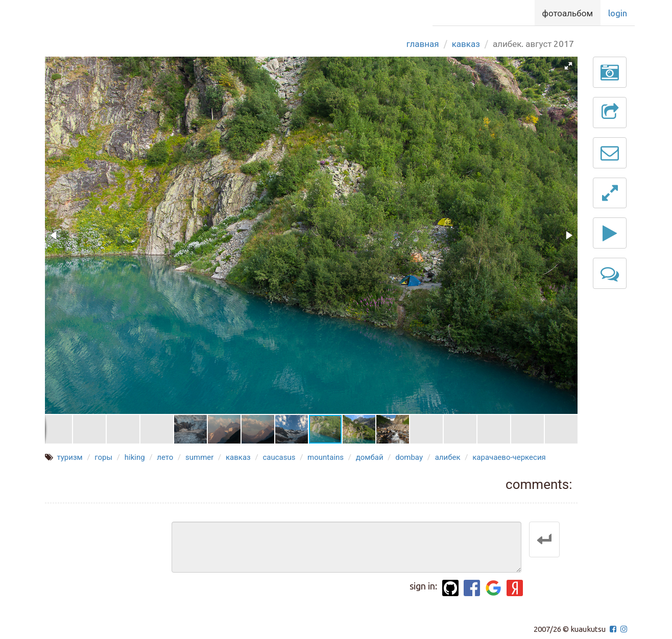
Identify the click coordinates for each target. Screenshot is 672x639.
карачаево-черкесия (509, 457)
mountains (326, 457)
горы (103, 457)
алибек (448, 457)
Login (618, 13)
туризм (69, 457)
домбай (370, 457)
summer (199, 457)
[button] (568, 66)
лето (165, 457)
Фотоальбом (568, 13)
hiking (135, 457)
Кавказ (466, 44)
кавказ (238, 457)
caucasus (279, 457)
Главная (423, 44)
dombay (409, 457)
